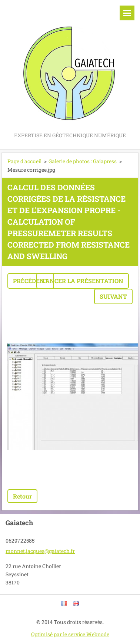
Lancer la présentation (83, 281)
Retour (22, 496)
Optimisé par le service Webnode (70, 634)
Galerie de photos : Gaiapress (83, 161)
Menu (127, 13)
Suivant (113, 296)
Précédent (31, 281)
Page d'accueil (24, 161)
